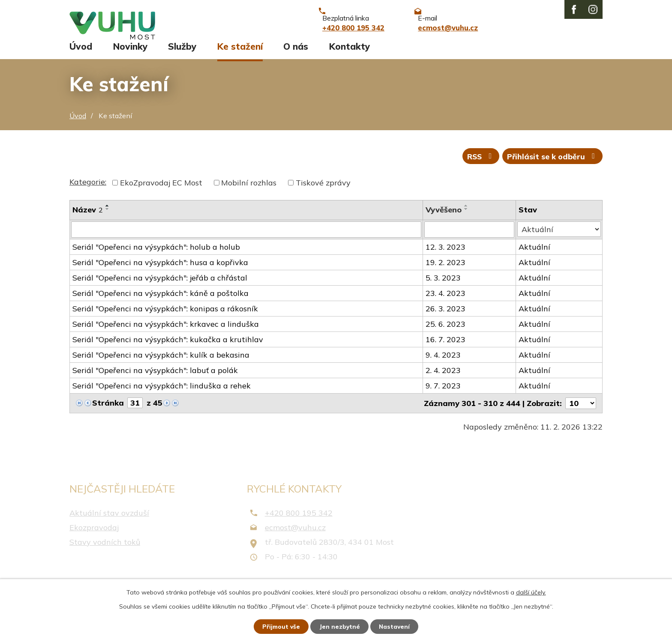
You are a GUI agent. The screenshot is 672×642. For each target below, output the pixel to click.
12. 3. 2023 (445, 256)
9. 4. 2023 (443, 364)
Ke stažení (240, 54)
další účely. (531, 592)
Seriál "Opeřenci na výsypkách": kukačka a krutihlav (168, 349)
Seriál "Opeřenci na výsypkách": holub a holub (156, 256)
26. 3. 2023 (445, 318)
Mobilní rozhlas (249, 192)
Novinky (130, 54)
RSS (479, 165)
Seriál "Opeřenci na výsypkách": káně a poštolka (160, 303)
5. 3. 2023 (443, 287)
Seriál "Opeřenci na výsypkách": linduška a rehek (162, 395)
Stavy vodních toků (105, 551)
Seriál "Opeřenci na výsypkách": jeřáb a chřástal (160, 287)
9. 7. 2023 (443, 395)
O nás (296, 54)
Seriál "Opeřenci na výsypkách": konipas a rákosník (165, 318)
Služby (182, 54)
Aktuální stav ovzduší (109, 522)
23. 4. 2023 (445, 303)
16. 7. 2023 (445, 349)
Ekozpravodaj (94, 536)
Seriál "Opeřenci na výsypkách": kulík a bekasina (161, 364)
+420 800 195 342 (299, 522)
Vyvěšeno (444, 219)
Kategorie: (88, 191)
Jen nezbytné (340, 626)
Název (88, 219)
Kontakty (349, 54)
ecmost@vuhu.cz (295, 536)
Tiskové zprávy (323, 192)
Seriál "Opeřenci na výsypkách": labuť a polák (155, 380)
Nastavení (396, 626)
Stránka (108, 412)
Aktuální (535, 256)
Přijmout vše (280, 626)
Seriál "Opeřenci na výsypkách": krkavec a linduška (166, 333)
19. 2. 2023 (445, 272)
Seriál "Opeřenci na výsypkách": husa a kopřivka (160, 272)
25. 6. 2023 (445, 333)
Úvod (81, 54)
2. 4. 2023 (443, 380)
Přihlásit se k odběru (552, 165)
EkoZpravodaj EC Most (161, 192)
